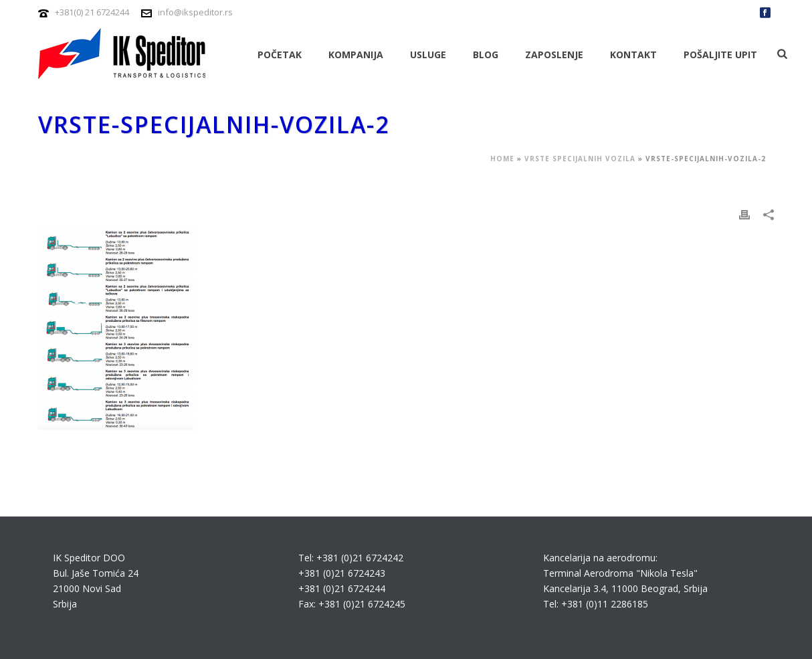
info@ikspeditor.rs (195, 12)
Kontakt (633, 55)
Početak (280, 55)
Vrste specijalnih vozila (580, 159)
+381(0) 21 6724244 (92, 12)
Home (502, 159)
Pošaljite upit (720, 55)
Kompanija (356, 55)
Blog (486, 55)
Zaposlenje (554, 55)
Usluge (428, 55)
